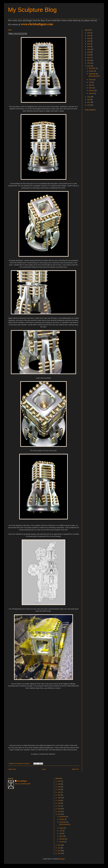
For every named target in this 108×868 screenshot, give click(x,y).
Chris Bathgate (22, 781)
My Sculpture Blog (32, 10)
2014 (89, 66)
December (92, 68)
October (91, 71)
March (91, 88)
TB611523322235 (94, 76)
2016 (89, 60)
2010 (89, 105)
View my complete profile (23, 784)
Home (44, 769)
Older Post (75, 769)
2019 (89, 52)
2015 (89, 63)
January (91, 93)
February (92, 91)
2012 (89, 99)
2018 (89, 55)
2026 (89, 33)
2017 (89, 58)
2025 (89, 36)
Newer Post (12, 769)
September (92, 74)
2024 (89, 38)
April (90, 85)
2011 (89, 102)
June (90, 82)
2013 (89, 97)
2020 (89, 49)
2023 (89, 41)
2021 (89, 47)
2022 (89, 44)
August (91, 80)
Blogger (62, 859)
